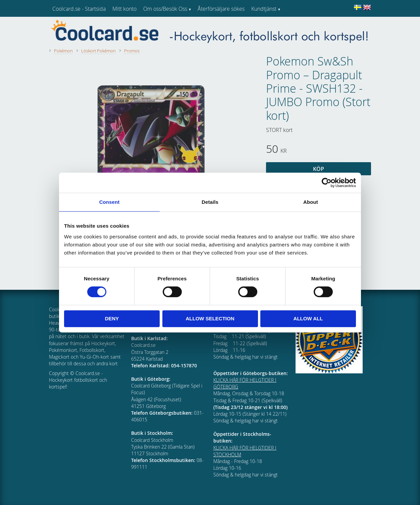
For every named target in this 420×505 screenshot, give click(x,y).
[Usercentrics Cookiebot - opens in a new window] (327, 183)
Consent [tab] (110, 202)
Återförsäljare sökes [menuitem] (221, 9)
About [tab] (311, 202)
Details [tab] (210, 202)
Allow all (308, 318)
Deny (112, 318)
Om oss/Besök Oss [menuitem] (165, 9)
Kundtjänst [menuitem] (264, 9)
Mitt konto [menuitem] (124, 9)
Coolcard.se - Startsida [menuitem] (79, 9)
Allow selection (210, 318)
